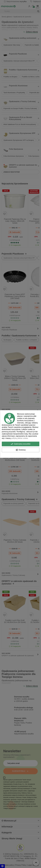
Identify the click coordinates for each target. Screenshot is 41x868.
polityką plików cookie (19, 438)
